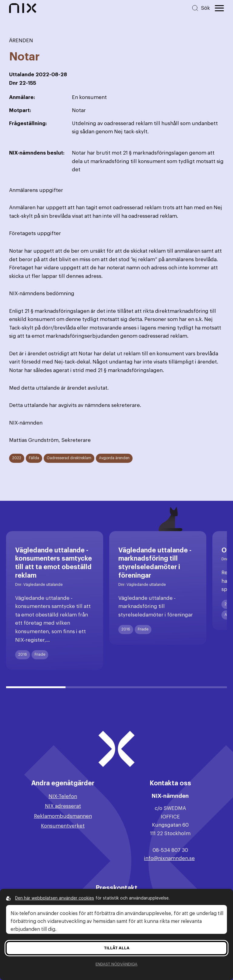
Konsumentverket (63, 826)
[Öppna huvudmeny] (219, 8)
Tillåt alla (117, 948)
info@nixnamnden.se (169, 858)
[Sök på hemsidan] (201, 8)
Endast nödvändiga (116, 964)
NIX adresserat (63, 806)
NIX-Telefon (63, 796)
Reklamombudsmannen (63, 816)
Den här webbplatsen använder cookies (55, 898)
